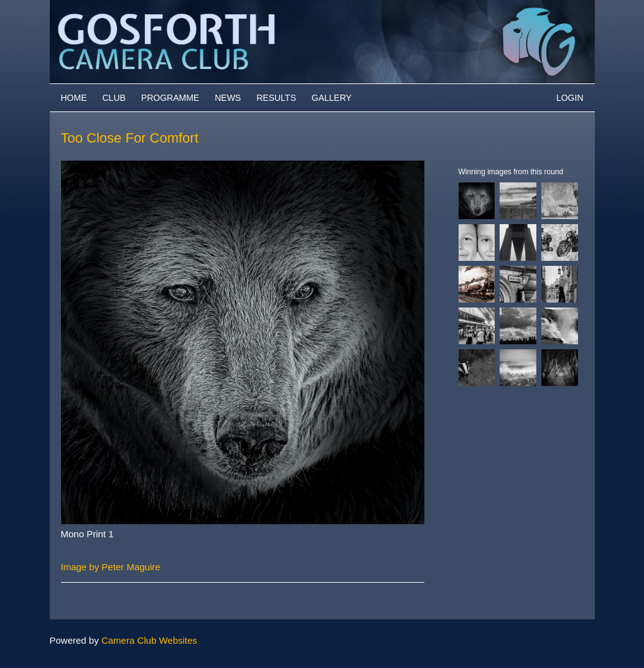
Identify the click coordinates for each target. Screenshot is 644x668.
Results (276, 98)
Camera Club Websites (149, 640)
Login (570, 98)
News (228, 98)
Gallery (332, 98)
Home (74, 98)
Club (114, 98)
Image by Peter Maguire (111, 567)
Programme (170, 98)
